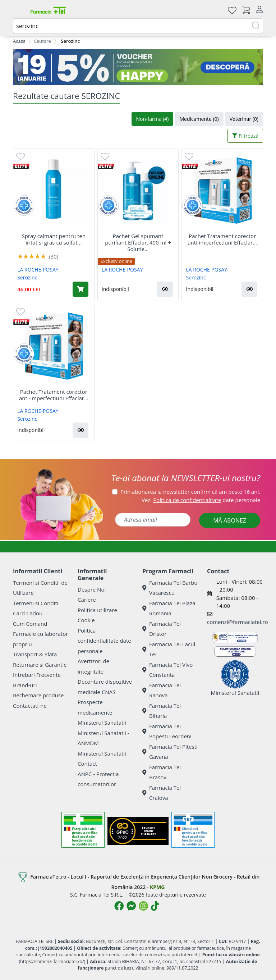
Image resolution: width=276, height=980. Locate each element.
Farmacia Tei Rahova (162, 690)
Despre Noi (92, 589)
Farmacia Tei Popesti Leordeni (167, 731)
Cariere (87, 600)
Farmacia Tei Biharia (162, 711)
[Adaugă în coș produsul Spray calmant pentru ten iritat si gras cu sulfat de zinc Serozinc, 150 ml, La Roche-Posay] (80, 289)
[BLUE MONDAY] (138, 67)
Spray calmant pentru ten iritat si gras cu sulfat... (54, 239)
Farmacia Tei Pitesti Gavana (170, 752)
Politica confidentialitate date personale (104, 641)
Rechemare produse (38, 695)
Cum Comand (30, 624)
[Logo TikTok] (155, 906)
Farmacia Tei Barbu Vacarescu (170, 588)
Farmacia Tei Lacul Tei (169, 649)
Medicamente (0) (199, 119)
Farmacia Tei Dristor (162, 629)
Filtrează (245, 136)
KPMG (157, 887)
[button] (165, 289)
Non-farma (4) (153, 119)
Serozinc (27, 277)
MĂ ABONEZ (230, 520)
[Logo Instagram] (143, 906)
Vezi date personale (201, 500)
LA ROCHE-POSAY (38, 270)
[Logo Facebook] (119, 906)
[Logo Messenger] (131, 906)
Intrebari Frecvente (37, 675)
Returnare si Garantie (40, 665)
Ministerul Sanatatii (102, 723)
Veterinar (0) (244, 119)
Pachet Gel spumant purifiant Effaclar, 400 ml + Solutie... (138, 242)
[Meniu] (19, 10)
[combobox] (138, 26)
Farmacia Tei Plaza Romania (169, 608)
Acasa (19, 41)
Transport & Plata (35, 654)
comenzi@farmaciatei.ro (238, 622)
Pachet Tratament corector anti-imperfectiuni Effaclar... (222, 239)
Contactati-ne (30, 706)
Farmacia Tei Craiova (162, 793)
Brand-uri (25, 685)
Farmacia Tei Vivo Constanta (167, 670)
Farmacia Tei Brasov (162, 772)
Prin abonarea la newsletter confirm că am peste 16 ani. (190, 492)
